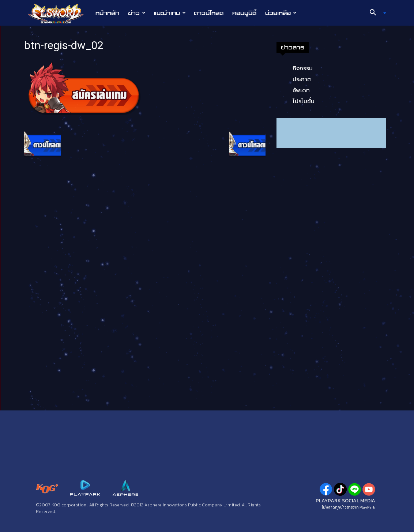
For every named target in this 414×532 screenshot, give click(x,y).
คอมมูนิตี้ (244, 13)
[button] (375, 13)
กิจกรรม (303, 68)
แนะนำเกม (170, 13)
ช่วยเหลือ (281, 13)
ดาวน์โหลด (209, 13)
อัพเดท (301, 90)
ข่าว (137, 13)
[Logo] (59, 13)
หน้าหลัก (107, 13)
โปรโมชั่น (304, 101)
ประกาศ (302, 79)
